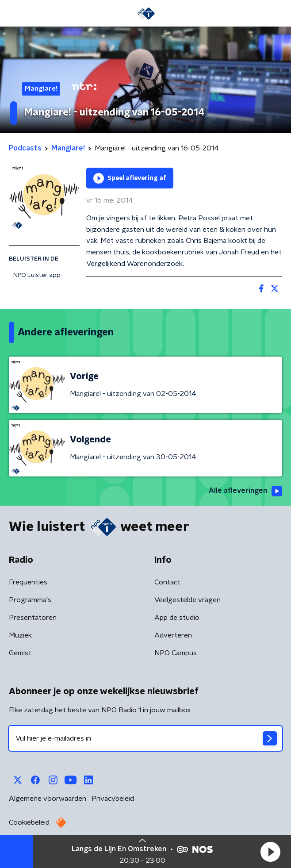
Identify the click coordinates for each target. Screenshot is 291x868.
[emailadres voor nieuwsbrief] (145, 738)
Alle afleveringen (245, 491)
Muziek (20, 635)
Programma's (30, 600)
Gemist (20, 653)
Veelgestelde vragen (188, 600)
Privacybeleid (113, 799)
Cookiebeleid (29, 822)
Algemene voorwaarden (48, 799)
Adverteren (173, 635)
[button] (270, 852)
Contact (167, 582)
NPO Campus (176, 653)
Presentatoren (33, 618)
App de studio (177, 618)
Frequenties (28, 582)
